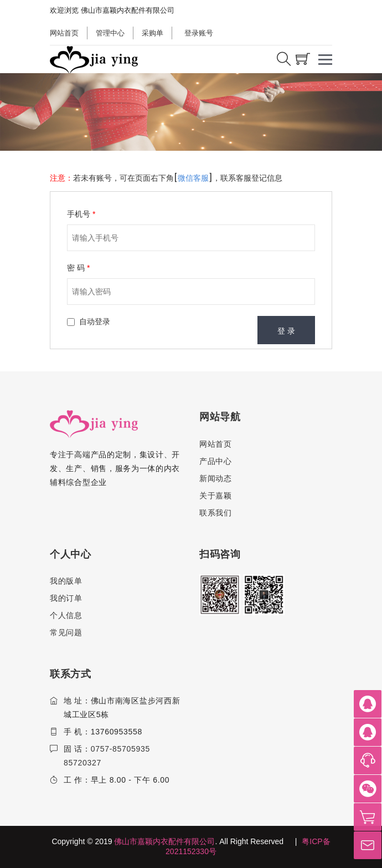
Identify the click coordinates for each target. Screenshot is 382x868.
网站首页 (64, 33)
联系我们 (216, 513)
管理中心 (110, 33)
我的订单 (66, 598)
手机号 (81, 214)
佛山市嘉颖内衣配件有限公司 (164, 841)
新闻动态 (216, 478)
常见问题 (66, 632)
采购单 (153, 33)
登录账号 (198, 33)
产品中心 (216, 461)
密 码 (78, 268)
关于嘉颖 (216, 496)
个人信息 (66, 615)
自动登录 (95, 321)
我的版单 (66, 581)
